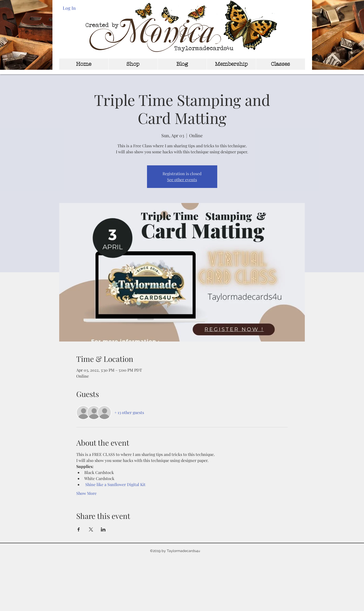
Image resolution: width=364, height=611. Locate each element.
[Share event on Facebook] (79, 529)
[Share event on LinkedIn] (103, 529)
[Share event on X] (91, 529)
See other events (182, 180)
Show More (86, 493)
